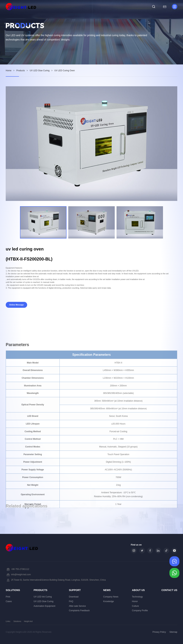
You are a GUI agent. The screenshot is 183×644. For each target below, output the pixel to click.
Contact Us (169, 590)
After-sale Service (77, 606)
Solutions (13, 590)
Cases (9, 601)
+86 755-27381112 (20, 569)
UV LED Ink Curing (43, 597)
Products (20, 71)
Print (8, 597)
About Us (138, 590)
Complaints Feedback (79, 611)
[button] (171, 222)
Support (75, 590)
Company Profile (140, 611)
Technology (137, 597)
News (107, 590)
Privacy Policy (159, 632)
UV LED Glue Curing (40, 71)
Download (74, 597)
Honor (135, 601)
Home (9, 71)
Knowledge (109, 601)
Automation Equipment (44, 606)
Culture (135, 606)
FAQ (71, 601)
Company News (111, 597)
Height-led (28, 621)
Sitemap (173, 632)
